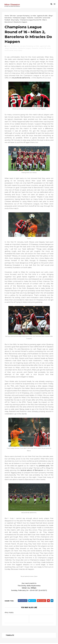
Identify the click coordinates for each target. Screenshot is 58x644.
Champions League (19, 18)
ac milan (33, 16)
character (30, 18)
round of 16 (38, 18)
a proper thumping (23, 16)
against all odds (42, 16)
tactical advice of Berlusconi (32, 471)
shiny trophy (15, 20)
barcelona (8, 18)
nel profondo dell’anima (21, 78)
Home (7, 16)
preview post (44, 466)
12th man (13, 16)
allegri (51, 16)
